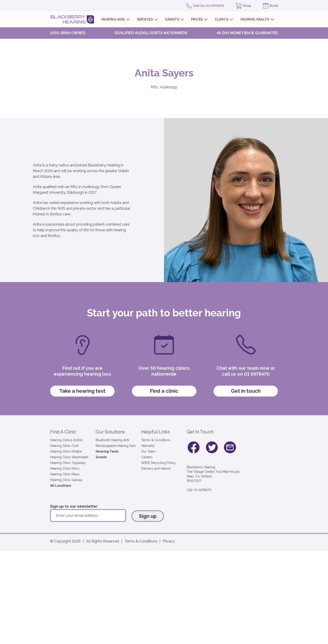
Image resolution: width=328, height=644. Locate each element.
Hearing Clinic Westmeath (69, 457)
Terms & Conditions (156, 440)
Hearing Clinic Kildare (66, 451)
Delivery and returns (156, 468)
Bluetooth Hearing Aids (113, 440)
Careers (147, 457)
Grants (101, 457)
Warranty (148, 446)
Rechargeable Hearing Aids (116, 446)
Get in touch (246, 391)
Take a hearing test (82, 391)
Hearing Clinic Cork (64, 446)
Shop (247, 6)
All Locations (61, 486)
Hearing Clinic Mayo (65, 474)
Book (274, 6)
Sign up (148, 516)
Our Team (148, 451)
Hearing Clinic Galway (66, 480)
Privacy (169, 541)
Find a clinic (164, 391)
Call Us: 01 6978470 (209, 6)
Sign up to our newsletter (74, 506)
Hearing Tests (107, 451)
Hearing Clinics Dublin (66, 440)
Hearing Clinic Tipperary (68, 463)
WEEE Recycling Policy (159, 463)
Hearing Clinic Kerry (65, 468)
